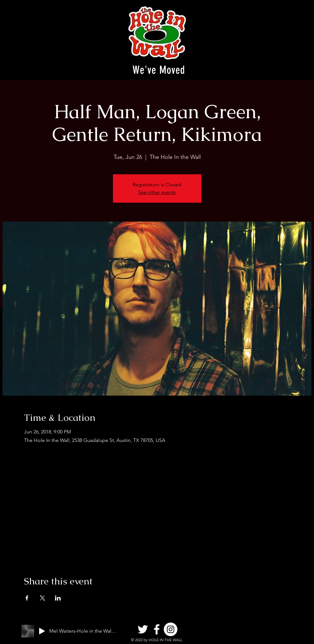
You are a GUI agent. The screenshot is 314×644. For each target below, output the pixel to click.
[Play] (42, 631)
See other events (157, 192)
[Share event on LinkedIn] (58, 598)
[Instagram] (171, 629)
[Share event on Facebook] (27, 598)
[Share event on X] (42, 598)
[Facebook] (157, 629)
